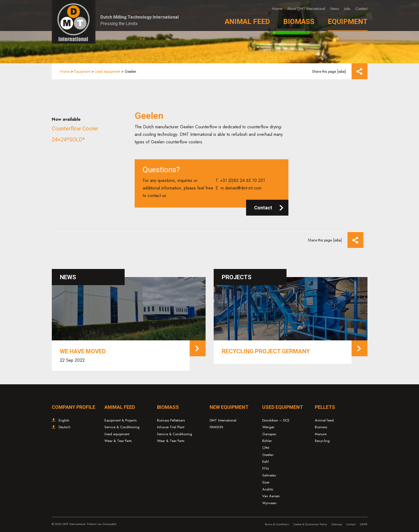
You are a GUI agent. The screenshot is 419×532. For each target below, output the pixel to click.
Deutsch (64, 427)
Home (277, 9)
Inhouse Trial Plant (171, 427)
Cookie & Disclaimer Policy (310, 524)
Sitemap (337, 524)
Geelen (268, 455)
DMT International (223, 420)
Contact (361, 9)
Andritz (268, 489)
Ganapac (269, 434)
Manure (321, 434)
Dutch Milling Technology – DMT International (74, 22)
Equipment (348, 22)
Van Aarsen (271, 496)
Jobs (347, 9)
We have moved (83, 351)
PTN (265, 469)
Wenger (268, 427)
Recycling (322, 441)
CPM (266, 448)
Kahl (265, 462)
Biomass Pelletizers (171, 420)
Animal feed (324, 420)
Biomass (299, 22)
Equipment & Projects (120, 420)
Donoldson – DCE (276, 420)
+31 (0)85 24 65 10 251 (243, 180)
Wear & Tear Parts (118, 441)
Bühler (267, 441)
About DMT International (306, 9)
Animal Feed (247, 22)
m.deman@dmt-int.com (241, 188)
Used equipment (108, 71)
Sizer (266, 482)
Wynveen (269, 503)
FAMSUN (216, 427)
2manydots (110, 524)
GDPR (364, 524)
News (335, 9)
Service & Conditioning (122, 427)
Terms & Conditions (277, 524)
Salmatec (269, 475)
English (64, 420)
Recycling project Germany (266, 351)
